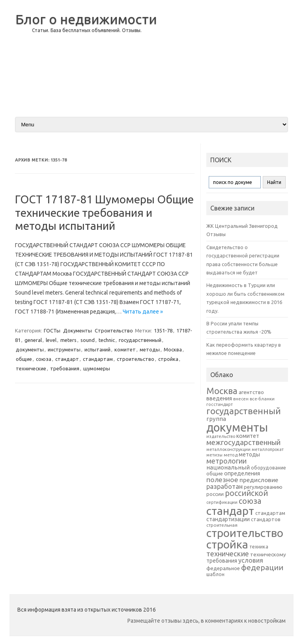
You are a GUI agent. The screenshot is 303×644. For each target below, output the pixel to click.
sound (88, 340)
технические (31, 368)
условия (251, 560)
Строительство (114, 330)
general (33, 340)
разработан (224, 486)
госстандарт (220, 404)
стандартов (266, 519)
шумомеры (97, 368)
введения (219, 398)
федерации (262, 567)
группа (216, 419)
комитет (125, 349)
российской (246, 493)
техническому (268, 554)
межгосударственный (243, 442)
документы (30, 349)
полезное (222, 480)
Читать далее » (143, 312)
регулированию (263, 487)
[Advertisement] (225, 55)
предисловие (259, 480)
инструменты (64, 349)
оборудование (268, 468)
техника (259, 546)
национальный (228, 467)
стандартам (98, 359)
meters (68, 340)
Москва (173, 349)
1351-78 (163, 330)
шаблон (215, 574)
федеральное (223, 568)
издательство (221, 436)
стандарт (67, 359)
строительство (136, 359)
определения (242, 473)
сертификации (222, 502)
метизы (214, 455)
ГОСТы (52, 330)
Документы (78, 330)
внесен (241, 399)
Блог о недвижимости (86, 19)
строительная (222, 525)
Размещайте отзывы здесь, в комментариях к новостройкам (207, 621)
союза (44, 359)
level (51, 340)
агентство (251, 392)
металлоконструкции (228, 449)
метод (231, 455)
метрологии (226, 461)
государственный (140, 340)
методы (150, 349)
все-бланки (262, 399)
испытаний (97, 349)
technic (107, 340)
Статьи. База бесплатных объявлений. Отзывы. (87, 30)
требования (65, 368)
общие (24, 359)
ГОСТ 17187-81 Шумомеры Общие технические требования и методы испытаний (104, 212)
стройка (168, 359)
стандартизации (228, 519)
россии (215, 494)
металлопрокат (268, 449)
